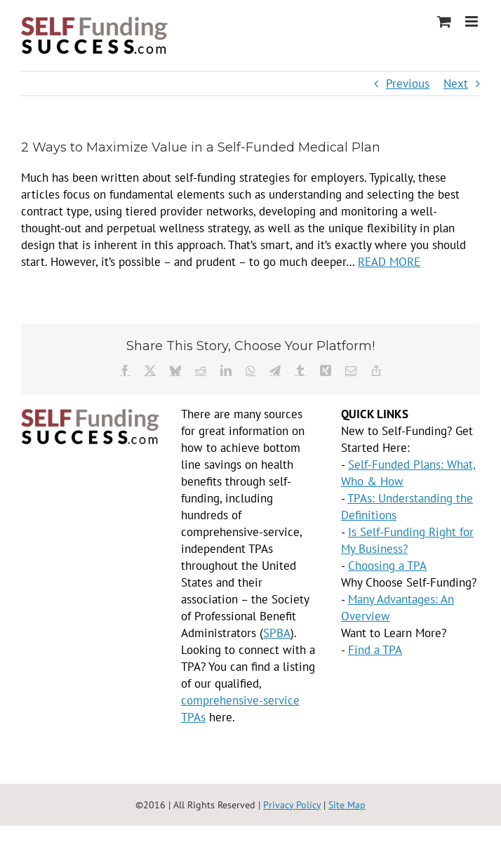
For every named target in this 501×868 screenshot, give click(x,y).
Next (456, 84)
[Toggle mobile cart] (444, 21)
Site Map (347, 805)
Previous (408, 84)
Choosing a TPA (387, 566)
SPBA (277, 633)
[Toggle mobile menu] (473, 21)
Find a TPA (375, 650)
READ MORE (389, 262)
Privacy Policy (292, 805)
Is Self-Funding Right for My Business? (407, 540)
